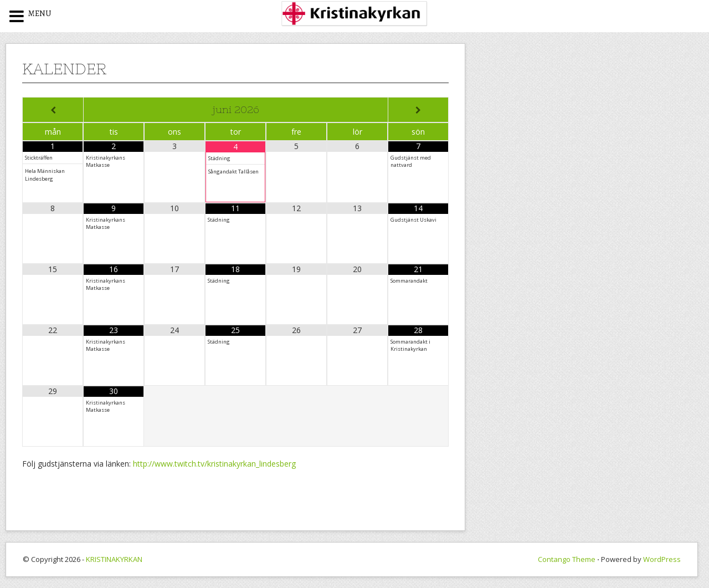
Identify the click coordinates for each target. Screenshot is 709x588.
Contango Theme (567, 559)
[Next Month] (418, 110)
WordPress (662, 559)
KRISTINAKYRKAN (114, 559)
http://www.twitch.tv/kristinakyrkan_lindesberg (214, 464)
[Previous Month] (53, 110)
